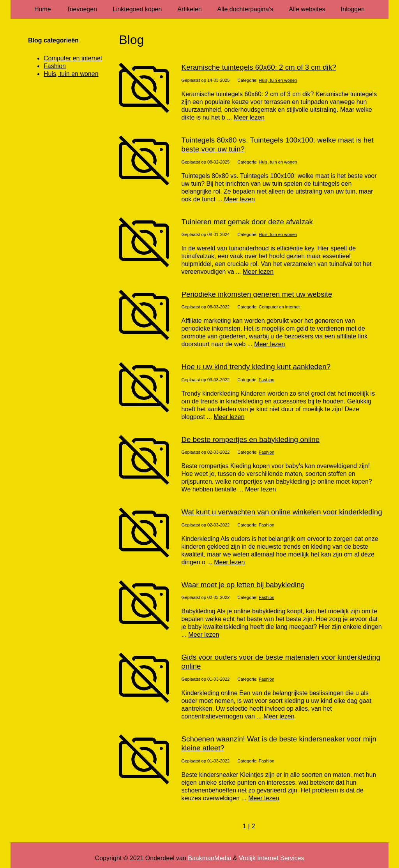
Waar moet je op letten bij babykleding (243, 585)
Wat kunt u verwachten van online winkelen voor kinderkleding (282, 512)
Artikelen (189, 9)
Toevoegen (82, 9)
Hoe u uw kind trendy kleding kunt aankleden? (256, 367)
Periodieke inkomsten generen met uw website (257, 294)
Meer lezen (249, 117)
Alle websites (307, 9)
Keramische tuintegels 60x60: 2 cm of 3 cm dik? (259, 67)
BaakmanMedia (209, 858)
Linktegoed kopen (137, 9)
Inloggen (353, 9)
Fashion (267, 380)
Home (43, 9)
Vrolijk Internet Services (271, 858)
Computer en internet (279, 307)
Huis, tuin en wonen (278, 80)
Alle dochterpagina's (245, 9)
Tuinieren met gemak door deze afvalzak (247, 222)
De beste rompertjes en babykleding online (251, 439)
